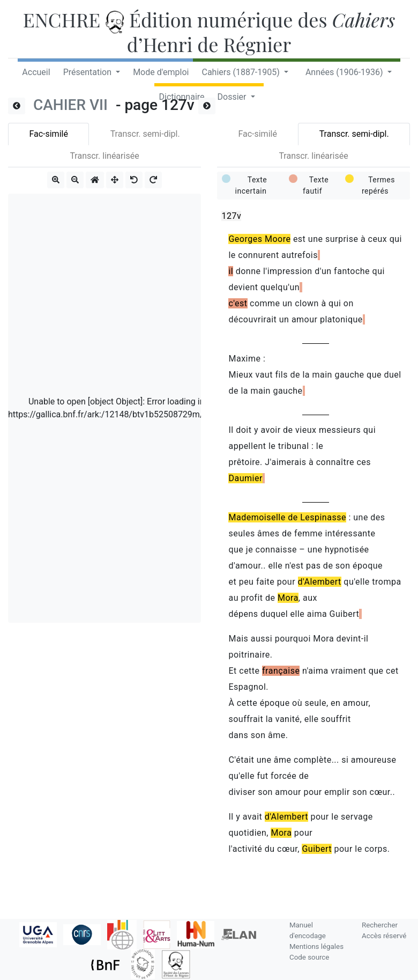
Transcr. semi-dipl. (145, 134)
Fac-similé (48, 134)
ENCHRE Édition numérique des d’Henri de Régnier (209, 32)
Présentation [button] (88, 72)
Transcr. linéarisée (104, 156)
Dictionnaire (181, 97)
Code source (309, 957)
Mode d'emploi (161, 72)
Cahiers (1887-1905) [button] (241, 72)
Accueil (36, 72)
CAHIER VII (72, 105)
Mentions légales (316, 946)
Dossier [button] (233, 97)
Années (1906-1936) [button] (345, 72)
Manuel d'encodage (308, 930)
